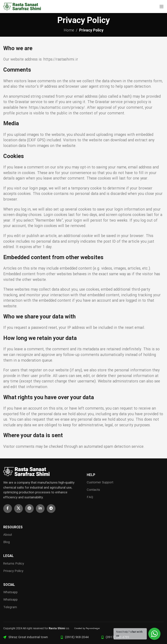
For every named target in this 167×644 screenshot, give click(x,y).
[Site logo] (23, 7)
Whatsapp (10, 592)
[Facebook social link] (8, 509)
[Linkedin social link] (40, 509)
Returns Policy (14, 564)
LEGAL (8, 556)
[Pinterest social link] (29, 509)
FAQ (90, 497)
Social (9, 585)
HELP (91, 475)
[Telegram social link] (51, 509)
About (8, 535)
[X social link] (18, 509)
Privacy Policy (13, 571)
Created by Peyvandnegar (87, 629)
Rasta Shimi (57, 628)
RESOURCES (13, 527)
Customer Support (100, 483)
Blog (7, 542)
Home (69, 30)
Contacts (93, 490)
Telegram (10, 607)
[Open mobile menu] (162, 7)
